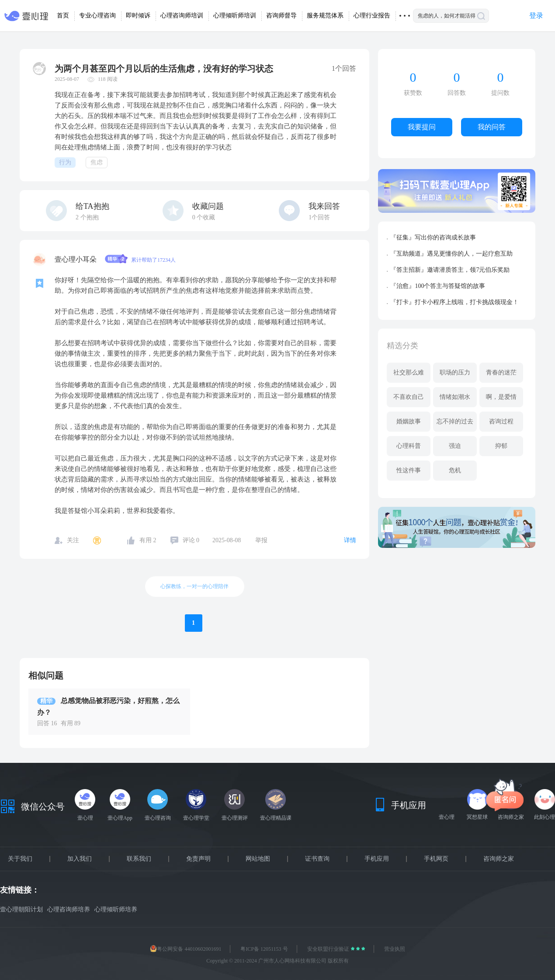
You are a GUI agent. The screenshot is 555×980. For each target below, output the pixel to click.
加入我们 (80, 859)
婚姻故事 (409, 421)
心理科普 (409, 446)
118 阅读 (108, 79)
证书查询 (317, 859)
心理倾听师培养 (116, 909)
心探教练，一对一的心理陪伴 (194, 586)
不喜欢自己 (409, 397)
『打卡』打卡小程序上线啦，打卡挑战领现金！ (454, 302)
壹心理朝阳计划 (21, 909)
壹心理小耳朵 (76, 259)
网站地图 (258, 859)
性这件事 (409, 470)
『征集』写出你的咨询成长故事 (433, 237)
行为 (65, 162)
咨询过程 (501, 421)
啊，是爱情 (501, 397)
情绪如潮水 (455, 397)
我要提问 (422, 127)
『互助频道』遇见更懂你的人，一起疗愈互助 (451, 254)
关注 (73, 540)
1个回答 (319, 217)
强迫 (455, 446)
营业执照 (395, 949)
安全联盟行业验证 (329, 949)
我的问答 (492, 127)
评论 (191, 540)
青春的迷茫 (501, 372)
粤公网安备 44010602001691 (186, 949)
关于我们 (20, 859)
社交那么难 (409, 372)
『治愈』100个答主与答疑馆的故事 (438, 286)
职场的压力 (455, 372)
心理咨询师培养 (69, 909)
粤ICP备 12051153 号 (264, 949)
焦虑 (97, 162)
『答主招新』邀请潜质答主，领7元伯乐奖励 (450, 270)
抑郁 (501, 446)
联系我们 (139, 859)
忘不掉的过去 (455, 421)
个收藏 (204, 217)
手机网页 (436, 859)
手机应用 (377, 859)
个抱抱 (87, 217)
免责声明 (198, 859)
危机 (455, 470)
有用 (148, 540)
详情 (350, 540)
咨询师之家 (499, 859)
